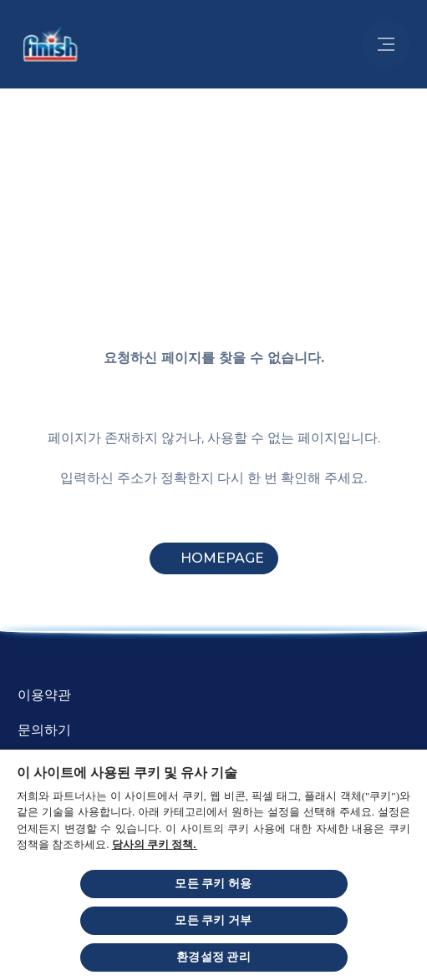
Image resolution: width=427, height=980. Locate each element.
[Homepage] (214, 558)
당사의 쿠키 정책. (155, 844)
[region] (213, 864)
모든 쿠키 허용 (213, 884)
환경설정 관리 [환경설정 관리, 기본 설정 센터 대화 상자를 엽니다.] (213, 957)
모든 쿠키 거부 (213, 920)
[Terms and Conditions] (44, 695)
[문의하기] (44, 730)
